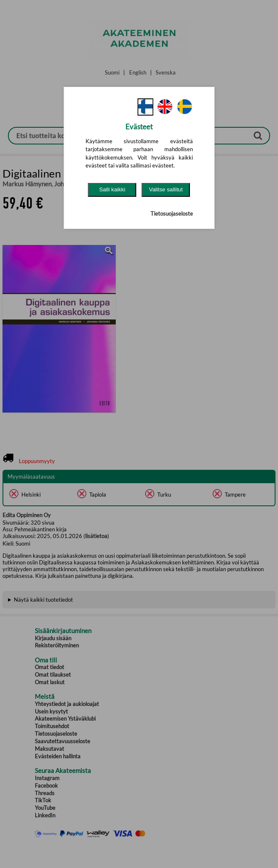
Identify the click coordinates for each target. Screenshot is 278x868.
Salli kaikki (112, 189)
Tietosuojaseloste (172, 214)
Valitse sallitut (166, 189)
